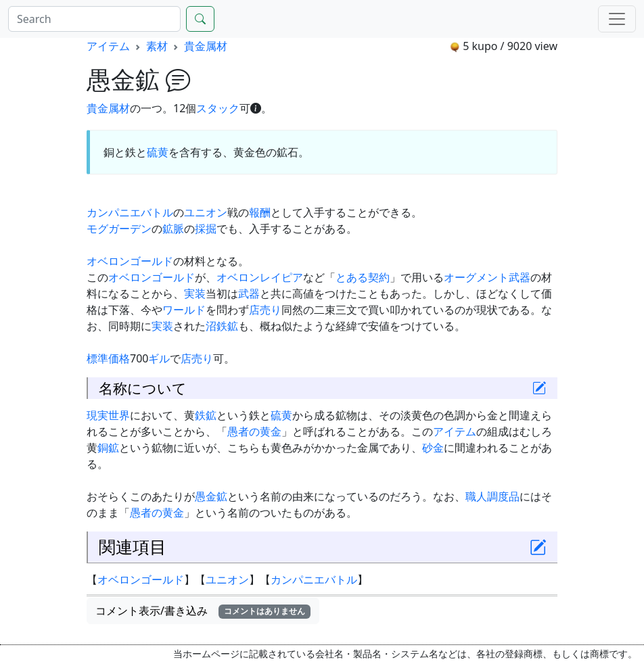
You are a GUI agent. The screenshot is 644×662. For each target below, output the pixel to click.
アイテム (108, 46)
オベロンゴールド (130, 261)
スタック (218, 108)
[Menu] (617, 19)
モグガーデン (119, 229)
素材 (157, 46)
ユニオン (206, 212)
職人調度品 (492, 496)
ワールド (184, 310)
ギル (159, 358)
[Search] (94, 19)
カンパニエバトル (130, 212)
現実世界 (108, 415)
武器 (520, 277)
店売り (265, 310)
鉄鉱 (206, 415)
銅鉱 (108, 448)
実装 (195, 293)
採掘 (206, 229)
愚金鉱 (211, 496)
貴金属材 (206, 46)
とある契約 (363, 277)
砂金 (433, 448)
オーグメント (476, 277)
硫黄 (158, 152)
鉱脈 (173, 229)
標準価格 (108, 358)
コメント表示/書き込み (203, 611)
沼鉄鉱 (222, 326)
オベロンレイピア (260, 277)
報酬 (260, 212)
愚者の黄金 (254, 431)
